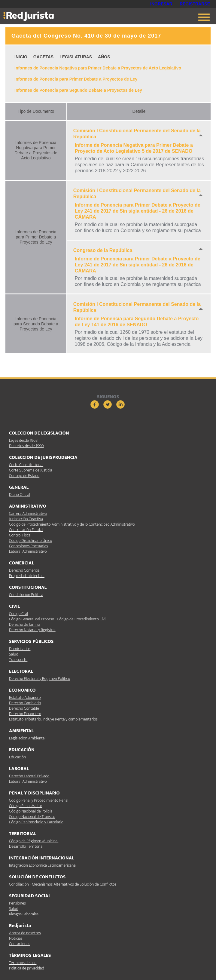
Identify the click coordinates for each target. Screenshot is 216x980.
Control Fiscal (20, 535)
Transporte (18, 660)
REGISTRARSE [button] (195, 4)
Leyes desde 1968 (23, 440)
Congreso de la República (103, 250)
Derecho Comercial (25, 570)
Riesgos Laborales (24, 914)
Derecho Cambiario (25, 703)
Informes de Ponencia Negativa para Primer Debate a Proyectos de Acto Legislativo (98, 68)
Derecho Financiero (25, 714)
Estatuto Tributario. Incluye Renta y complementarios (53, 719)
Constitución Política (26, 595)
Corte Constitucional (26, 465)
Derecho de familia (25, 624)
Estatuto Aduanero (25, 697)
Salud (14, 654)
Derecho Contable (24, 708)
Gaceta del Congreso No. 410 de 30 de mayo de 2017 (86, 36)
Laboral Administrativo (28, 551)
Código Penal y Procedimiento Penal (39, 800)
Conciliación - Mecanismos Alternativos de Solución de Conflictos (63, 884)
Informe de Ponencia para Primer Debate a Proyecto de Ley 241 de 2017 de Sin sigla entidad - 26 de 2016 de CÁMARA (138, 211)
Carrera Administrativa (28, 513)
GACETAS (43, 57)
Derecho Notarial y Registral (32, 630)
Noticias (16, 938)
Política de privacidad (26, 968)
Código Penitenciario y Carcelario (36, 822)
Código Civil (18, 614)
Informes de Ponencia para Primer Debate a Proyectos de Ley (76, 79)
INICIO (21, 57)
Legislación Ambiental (27, 738)
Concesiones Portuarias (28, 546)
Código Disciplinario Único (30, 541)
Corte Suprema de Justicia (31, 470)
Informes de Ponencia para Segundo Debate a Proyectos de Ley (78, 90)
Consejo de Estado (24, 476)
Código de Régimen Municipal (34, 841)
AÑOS (104, 57)
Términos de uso (23, 963)
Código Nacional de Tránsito (32, 817)
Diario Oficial (20, 495)
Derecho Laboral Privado (29, 776)
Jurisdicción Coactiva (26, 519)
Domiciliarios (20, 649)
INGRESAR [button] (161, 4)
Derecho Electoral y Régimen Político (40, 679)
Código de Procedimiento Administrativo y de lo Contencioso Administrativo (72, 524)
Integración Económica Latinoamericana (42, 865)
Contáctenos (20, 944)
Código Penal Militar (26, 806)
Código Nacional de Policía (31, 811)
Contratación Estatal (26, 530)
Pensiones (17, 903)
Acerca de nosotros (25, 933)
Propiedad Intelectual (27, 576)
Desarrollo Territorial (26, 846)
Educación (17, 757)
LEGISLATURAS (76, 57)
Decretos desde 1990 (26, 446)
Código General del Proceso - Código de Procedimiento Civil (58, 619)
